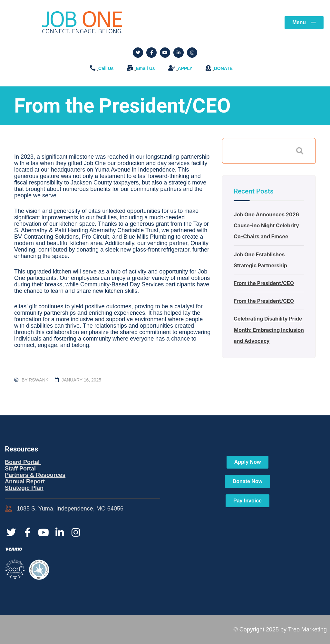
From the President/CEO (264, 283)
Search (300, 151)
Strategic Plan (24, 488)
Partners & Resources (35, 475)
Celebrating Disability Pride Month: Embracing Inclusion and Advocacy (269, 330)
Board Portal (23, 462)
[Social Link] (138, 53)
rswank (39, 380)
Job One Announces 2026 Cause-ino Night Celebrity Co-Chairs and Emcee (266, 225)
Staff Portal (21, 469)
